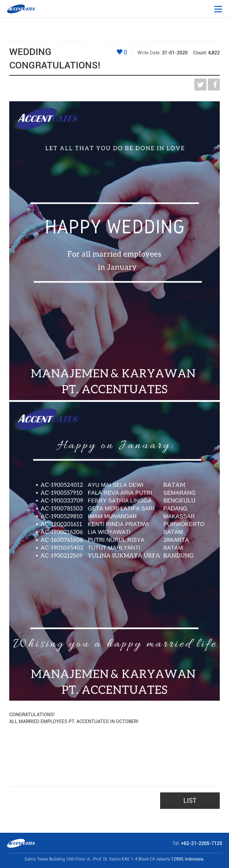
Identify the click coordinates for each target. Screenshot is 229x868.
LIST (190, 801)
